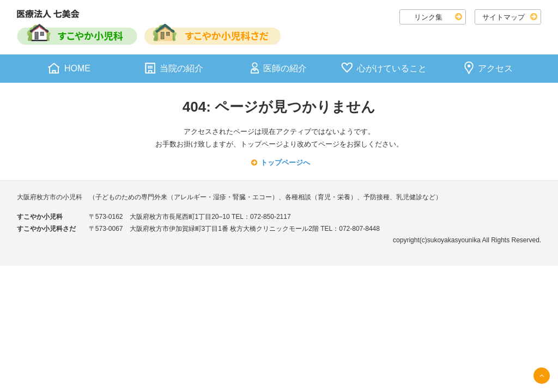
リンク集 (428, 17)
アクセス (495, 68)
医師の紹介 (285, 68)
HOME (77, 68)
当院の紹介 (181, 68)
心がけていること (392, 68)
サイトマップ (504, 17)
